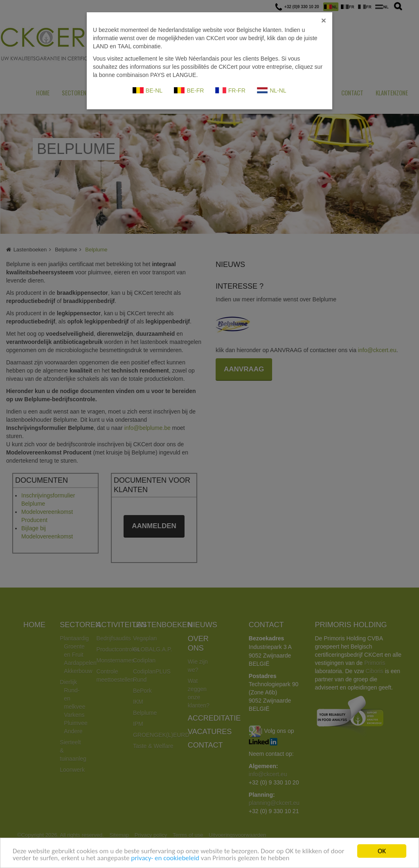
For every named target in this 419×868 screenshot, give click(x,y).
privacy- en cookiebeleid (165, 858)
